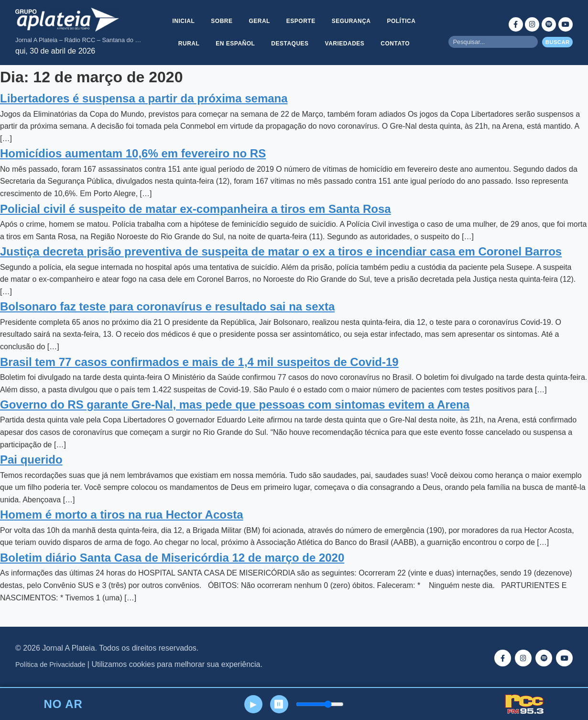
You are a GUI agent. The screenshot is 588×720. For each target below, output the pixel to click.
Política (403, 21)
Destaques (290, 44)
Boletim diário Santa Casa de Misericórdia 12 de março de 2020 (172, 558)
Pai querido (31, 460)
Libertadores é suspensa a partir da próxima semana (144, 98)
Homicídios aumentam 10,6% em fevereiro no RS (133, 153)
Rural (188, 44)
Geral (259, 21)
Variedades (345, 44)
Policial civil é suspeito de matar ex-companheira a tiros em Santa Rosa (196, 209)
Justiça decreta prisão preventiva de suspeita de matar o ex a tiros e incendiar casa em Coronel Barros (281, 251)
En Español (235, 44)
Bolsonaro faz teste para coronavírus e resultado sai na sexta (167, 306)
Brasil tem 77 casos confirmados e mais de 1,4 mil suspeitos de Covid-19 (199, 362)
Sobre (221, 21)
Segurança (352, 21)
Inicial (182, 21)
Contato (397, 44)
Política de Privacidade (50, 665)
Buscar (558, 42)
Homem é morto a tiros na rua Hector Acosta (122, 515)
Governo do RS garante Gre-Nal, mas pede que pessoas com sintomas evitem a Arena (235, 404)
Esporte (301, 21)
